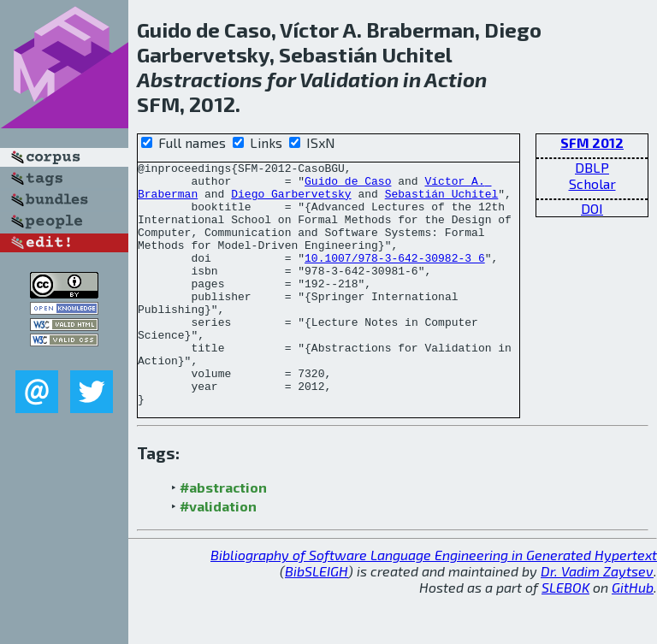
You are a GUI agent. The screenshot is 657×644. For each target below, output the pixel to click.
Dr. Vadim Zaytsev (597, 620)
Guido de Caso (348, 186)
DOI (592, 208)
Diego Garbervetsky (291, 201)
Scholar (592, 183)
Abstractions (200, 79)
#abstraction (223, 536)
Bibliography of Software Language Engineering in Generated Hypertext (434, 603)
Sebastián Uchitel (442, 201)
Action (456, 79)
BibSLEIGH (317, 620)
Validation (349, 79)
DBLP (592, 167)
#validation (218, 555)
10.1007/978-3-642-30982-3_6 (395, 278)
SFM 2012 (592, 142)
